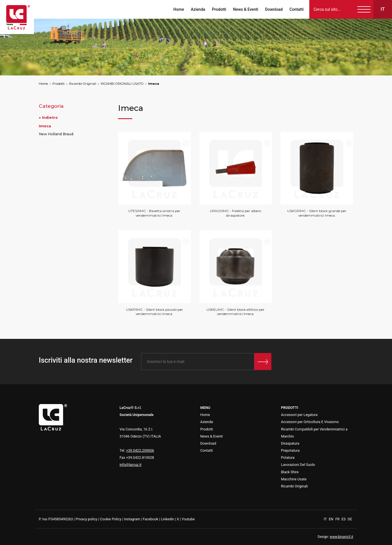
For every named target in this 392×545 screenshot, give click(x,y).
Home (179, 9)
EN (332, 519)
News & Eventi (246, 9)
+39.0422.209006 (140, 450)
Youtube (188, 519)
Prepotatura (290, 450)
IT (326, 519)
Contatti (297, 9)
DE (350, 519)
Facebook (151, 519)
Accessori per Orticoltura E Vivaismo (310, 422)
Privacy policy (87, 519)
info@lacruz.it (130, 465)
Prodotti (219, 9)
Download (274, 9)
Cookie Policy (111, 519)
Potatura (288, 458)
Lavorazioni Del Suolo (298, 465)
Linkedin (168, 519)
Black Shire (290, 472)
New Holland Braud (56, 134)
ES (344, 519)
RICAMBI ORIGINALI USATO (122, 84)
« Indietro (48, 118)
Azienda (198, 9)
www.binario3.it (341, 537)
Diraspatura (290, 443)
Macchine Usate (294, 479)
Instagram (132, 519)
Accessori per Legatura (299, 415)
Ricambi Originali (83, 84)
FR (338, 519)
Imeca (154, 84)
